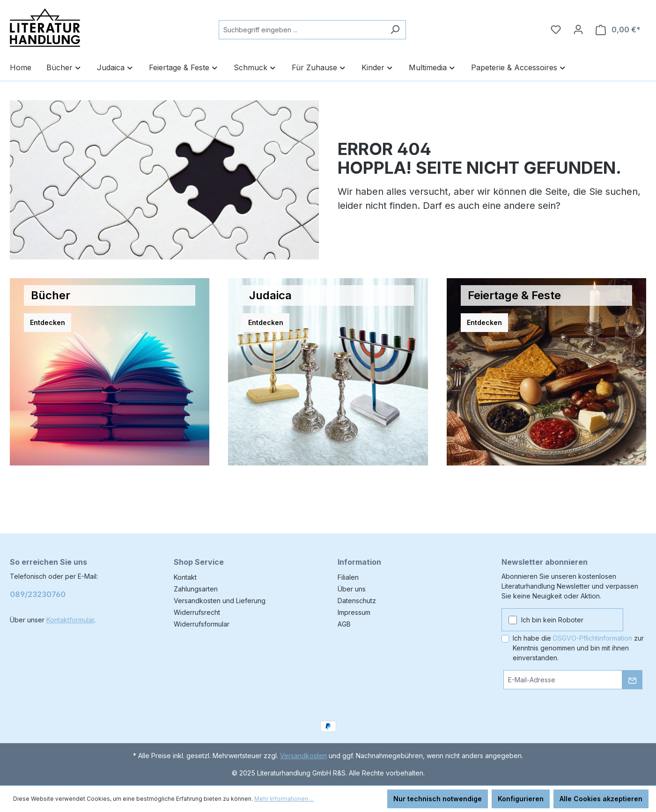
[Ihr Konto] (578, 30)
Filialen (348, 577)
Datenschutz (357, 601)
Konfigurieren (521, 799)
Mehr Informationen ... (284, 799)
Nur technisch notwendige (438, 799)
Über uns (352, 589)
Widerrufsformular (202, 624)
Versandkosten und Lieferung (220, 601)
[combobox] (302, 30)
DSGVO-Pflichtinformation (593, 638)
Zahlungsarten (196, 589)
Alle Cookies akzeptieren (601, 799)
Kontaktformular (70, 620)
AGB (344, 624)
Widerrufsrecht (197, 612)
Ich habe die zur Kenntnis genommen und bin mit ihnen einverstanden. (578, 648)
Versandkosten (303, 756)
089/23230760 (38, 594)
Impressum (354, 612)
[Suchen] (395, 30)
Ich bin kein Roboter (552, 620)
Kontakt (185, 577)
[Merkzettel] (556, 30)
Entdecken (48, 322)
